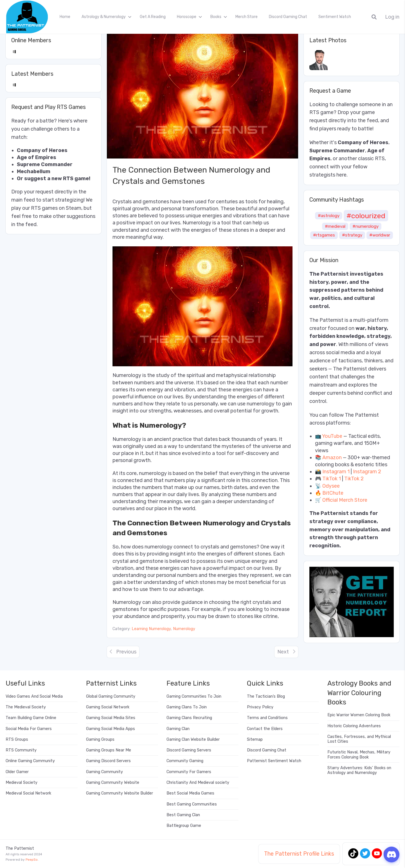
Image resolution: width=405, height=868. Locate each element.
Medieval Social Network (28, 793)
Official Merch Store (345, 500)
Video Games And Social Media (34, 696)
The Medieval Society (26, 707)
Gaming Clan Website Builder (193, 739)
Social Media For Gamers (29, 729)
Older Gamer (17, 772)
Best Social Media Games (190, 793)
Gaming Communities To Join (194, 696)
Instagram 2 (367, 472)
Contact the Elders (265, 729)
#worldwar (380, 235)
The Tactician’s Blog (266, 696)
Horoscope (187, 17)
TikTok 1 (332, 479)
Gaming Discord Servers (108, 761)
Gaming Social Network (108, 707)
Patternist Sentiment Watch (274, 761)
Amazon (332, 458)
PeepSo (32, 860)
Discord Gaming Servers (189, 750)
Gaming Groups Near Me (109, 750)
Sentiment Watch (335, 17)
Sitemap (255, 739)
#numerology (365, 226)
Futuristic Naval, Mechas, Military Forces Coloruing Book (359, 755)
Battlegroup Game (184, 826)
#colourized (366, 216)
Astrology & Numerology (104, 17)
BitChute (333, 493)
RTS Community (21, 750)
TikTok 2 (354, 479)
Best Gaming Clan (183, 815)
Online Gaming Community (30, 761)
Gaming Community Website (113, 783)
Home (65, 17)
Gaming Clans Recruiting (189, 718)
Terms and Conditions (267, 718)
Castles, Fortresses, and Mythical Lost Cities (359, 739)
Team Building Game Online (31, 718)
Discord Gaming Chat (288, 17)
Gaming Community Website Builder (120, 793)
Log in (392, 17)
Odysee (331, 486)
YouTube (332, 436)
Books (216, 17)
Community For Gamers (189, 772)
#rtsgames (324, 235)
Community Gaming (185, 761)
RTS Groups (17, 739)
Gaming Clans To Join (187, 707)
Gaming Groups (100, 739)
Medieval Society (22, 783)
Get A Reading (153, 17)
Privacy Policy (260, 707)
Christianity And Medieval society (198, 783)
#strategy (352, 235)
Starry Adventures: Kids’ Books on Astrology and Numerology (359, 770)
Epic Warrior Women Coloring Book (359, 715)
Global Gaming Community (111, 696)
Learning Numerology (151, 629)
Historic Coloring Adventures (354, 726)
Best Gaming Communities (192, 804)
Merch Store (247, 17)
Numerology (184, 629)
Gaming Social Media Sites (111, 718)
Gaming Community (104, 772)
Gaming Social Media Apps (111, 729)
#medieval (335, 226)
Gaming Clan (178, 729)
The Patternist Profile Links (299, 854)
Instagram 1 (336, 472)
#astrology (329, 216)
